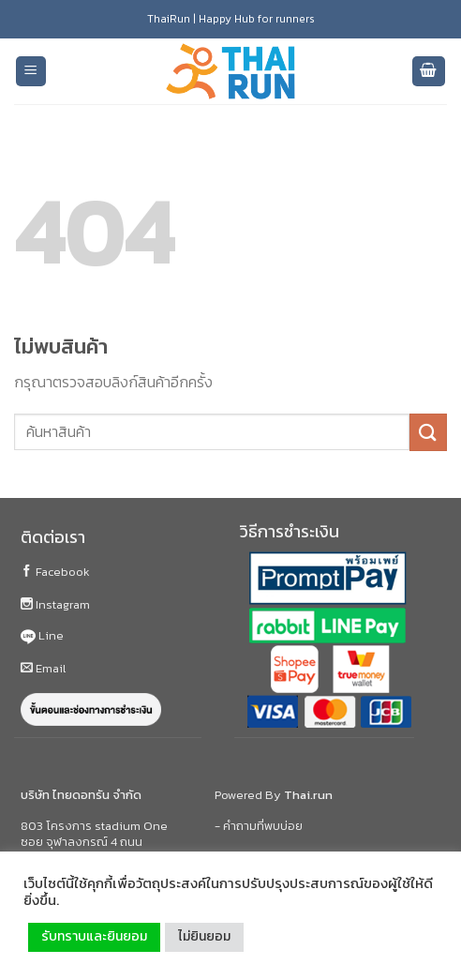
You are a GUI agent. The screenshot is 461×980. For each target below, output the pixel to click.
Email (43, 668)
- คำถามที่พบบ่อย (259, 826)
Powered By (274, 795)
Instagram (55, 604)
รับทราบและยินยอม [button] (94, 936)
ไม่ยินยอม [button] (204, 936)
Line (42, 635)
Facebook (55, 572)
